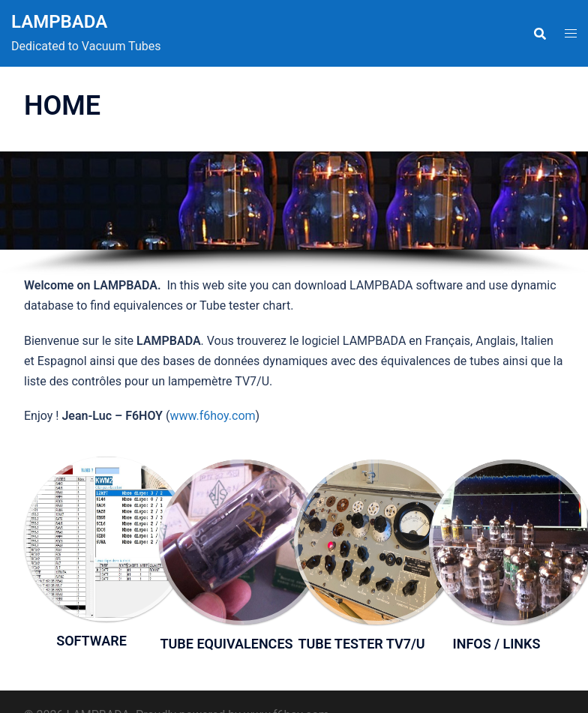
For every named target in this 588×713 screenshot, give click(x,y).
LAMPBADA (59, 22)
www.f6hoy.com (212, 416)
